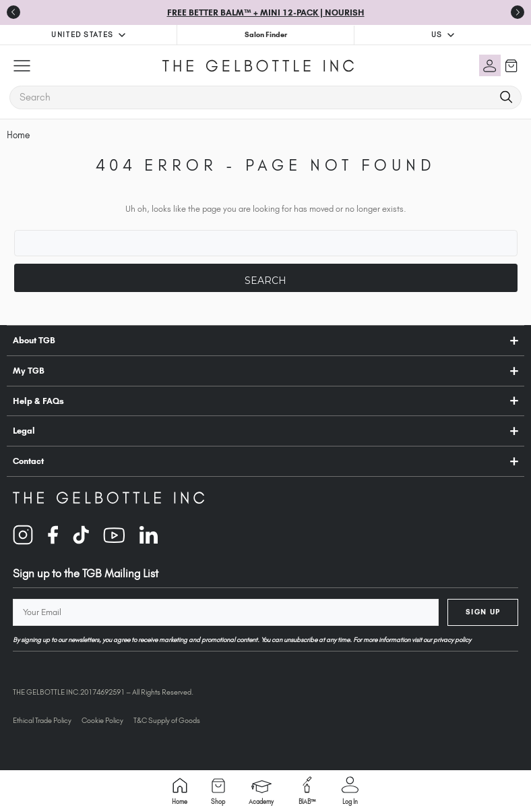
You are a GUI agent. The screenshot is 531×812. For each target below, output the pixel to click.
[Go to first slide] (518, 12)
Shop (218, 792)
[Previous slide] (13, 12)
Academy (261, 793)
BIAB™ (307, 791)
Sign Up (483, 612)
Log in (350, 791)
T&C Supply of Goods (167, 720)
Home (180, 791)
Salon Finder (266, 34)
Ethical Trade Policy (42, 720)
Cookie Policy (102, 720)
